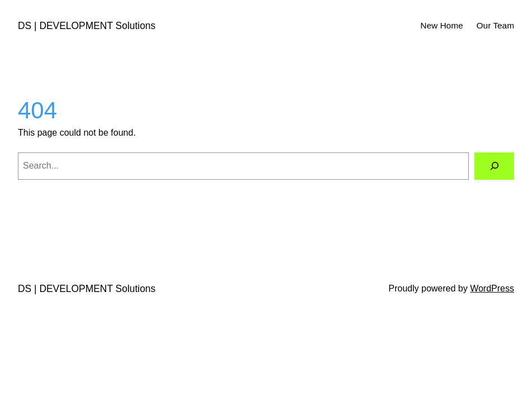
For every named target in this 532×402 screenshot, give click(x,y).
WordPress (492, 288)
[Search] (494, 166)
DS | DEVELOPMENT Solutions (87, 26)
